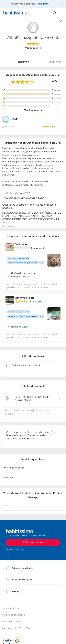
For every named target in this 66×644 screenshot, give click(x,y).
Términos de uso (11, 608)
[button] (33, 568)
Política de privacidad (14, 615)
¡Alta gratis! (43, 4)
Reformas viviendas (14, 468)
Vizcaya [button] (26, 277)
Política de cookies (12, 622)
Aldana (44, 436)
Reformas (9, 477)
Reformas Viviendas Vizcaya (20, 436)
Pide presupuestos (33, 543)
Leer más (7, 226)
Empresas (18, 432)
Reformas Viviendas (38, 432)
